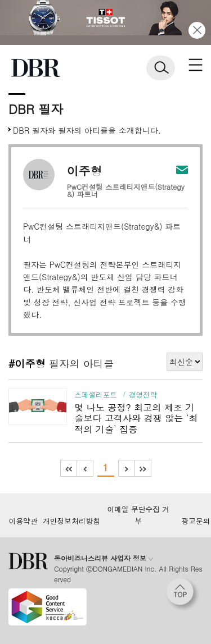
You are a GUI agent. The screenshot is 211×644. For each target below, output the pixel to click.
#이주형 (27, 363)
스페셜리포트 (96, 395)
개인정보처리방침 (71, 521)
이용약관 (23, 521)
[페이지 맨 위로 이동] (183, 595)
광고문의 (196, 521)
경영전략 (143, 395)
